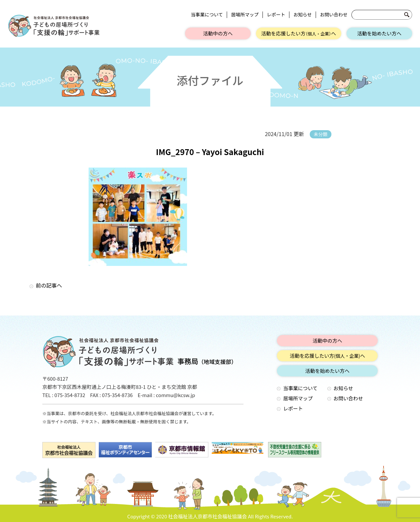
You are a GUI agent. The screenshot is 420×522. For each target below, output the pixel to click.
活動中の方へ (218, 33)
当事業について (207, 15)
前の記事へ (49, 285)
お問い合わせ (334, 15)
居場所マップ (245, 15)
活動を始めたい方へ (379, 33)
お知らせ (303, 15)
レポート (276, 15)
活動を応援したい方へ (299, 33)
